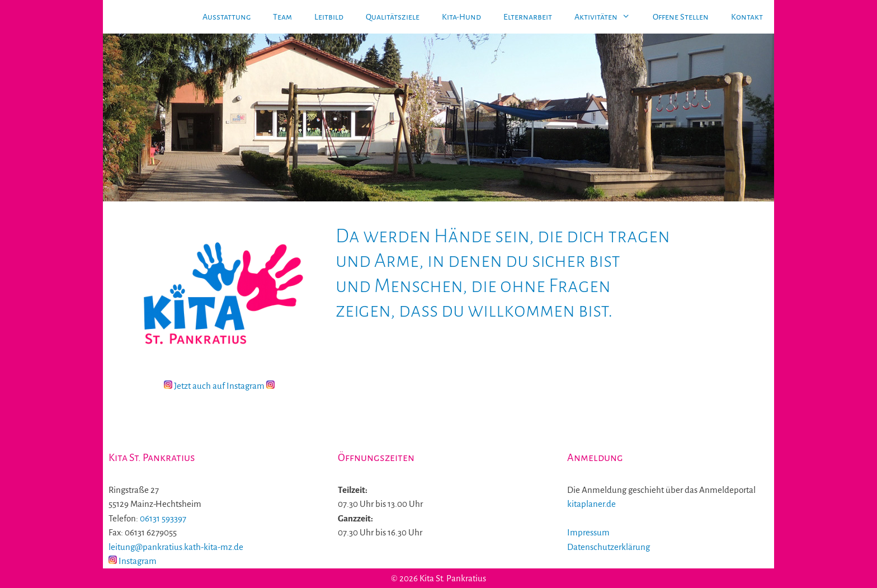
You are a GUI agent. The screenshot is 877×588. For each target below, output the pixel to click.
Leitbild (329, 17)
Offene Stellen (681, 17)
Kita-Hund (461, 17)
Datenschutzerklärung (609, 547)
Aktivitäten (608, 17)
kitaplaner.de (591, 504)
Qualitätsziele (393, 17)
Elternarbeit (528, 17)
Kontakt (747, 17)
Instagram (133, 561)
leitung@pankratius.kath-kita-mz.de (176, 547)
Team (282, 17)
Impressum (588, 532)
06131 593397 (163, 518)
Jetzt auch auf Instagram (219, 386)
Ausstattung (227, 17)
